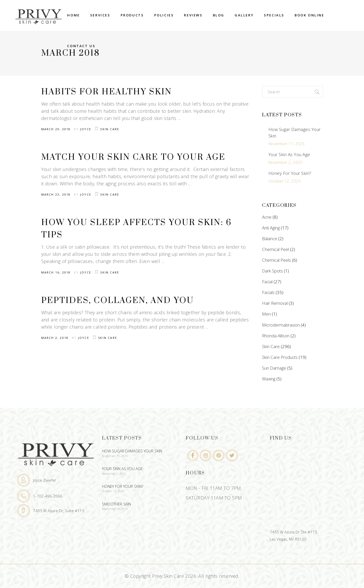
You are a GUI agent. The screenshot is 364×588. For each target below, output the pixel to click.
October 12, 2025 (285, 181)
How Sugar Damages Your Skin (132, 451)
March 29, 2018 (56, 129)
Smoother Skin (116, 504)
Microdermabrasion (281, 325)
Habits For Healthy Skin (107, 92)
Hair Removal (275, 303)
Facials (268, 292)
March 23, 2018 (56, 194)
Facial (267, 282)
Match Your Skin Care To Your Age (133, 157)
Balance (270, 239)
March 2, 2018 (55, 338)
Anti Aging (271, 228)
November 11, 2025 (287, 144)
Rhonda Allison (276, 336)
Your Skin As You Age (289, 154)
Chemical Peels (277, 260)
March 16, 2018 (56, 272)
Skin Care (110, 129)
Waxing (269, 379)
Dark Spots (272, 271)
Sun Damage (274, 368)
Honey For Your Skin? (290, 173)
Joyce (86, 129)
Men (266, 314)
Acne (267, 217)
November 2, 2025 (285, 162)
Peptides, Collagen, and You (118, 301)
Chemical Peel (275, 249)
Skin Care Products (280, 357)
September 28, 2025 (115, 509)
